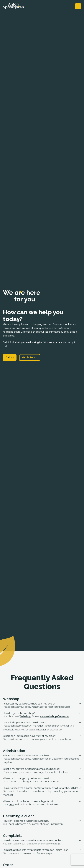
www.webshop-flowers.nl (55, 716)
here (11, 805)
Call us (10, 357)
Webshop (25, 716)
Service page (53, 844)
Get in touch (30, 357)
